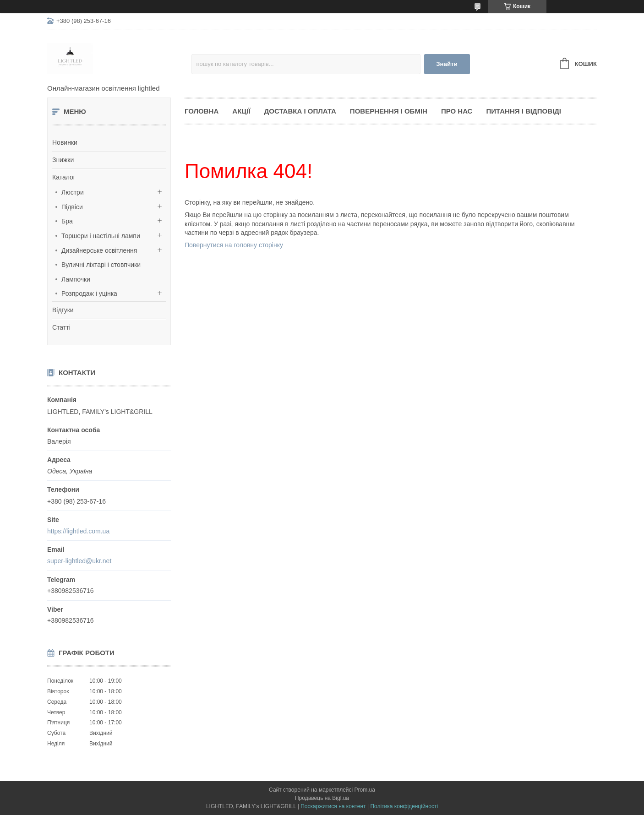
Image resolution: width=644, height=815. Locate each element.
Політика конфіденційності (404, 806)
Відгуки (63, 310)
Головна (202, 111)
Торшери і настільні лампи (101, 236)
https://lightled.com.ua (78, 531)
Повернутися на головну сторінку (234, 245)
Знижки (63, 160)
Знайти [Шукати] (447, 64)
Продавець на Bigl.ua (322, 798)
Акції (241, 111)
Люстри (73, 192)
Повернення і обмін (389, 111)
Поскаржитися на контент (333, 806)
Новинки (65, 142)
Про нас (457, 111)
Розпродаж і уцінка (89, 293)
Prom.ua (365, 790)
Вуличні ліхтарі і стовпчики (101, 265)
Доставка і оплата (300, 111)
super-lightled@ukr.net (79, 561)
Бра (67, 221)
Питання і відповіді (524, 111)
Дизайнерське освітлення (99, 250)
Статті (61, 327)
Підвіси (72, 207)
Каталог (64, 177)
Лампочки (76, 279)
